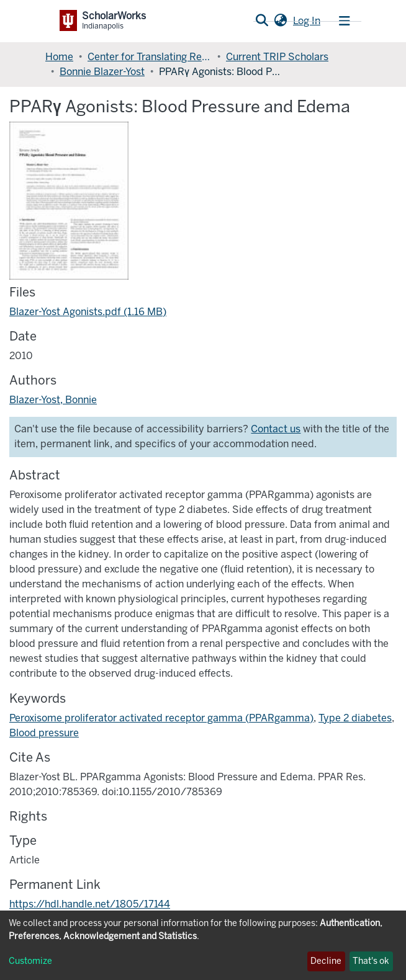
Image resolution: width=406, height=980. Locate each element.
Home (59, 57)
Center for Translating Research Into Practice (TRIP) (150, 57)
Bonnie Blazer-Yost (102, 72)
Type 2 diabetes (355, 718)
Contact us (276, 429)
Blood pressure (44, 733)
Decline (326, 961)
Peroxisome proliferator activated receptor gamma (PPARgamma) (161, 718)
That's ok (371, 961)
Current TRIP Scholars (277, 57)
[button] (280, 21)
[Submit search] (262, 21)
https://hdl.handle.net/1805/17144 (90, 904)
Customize (30, 961)
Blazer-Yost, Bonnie (53, 400)
